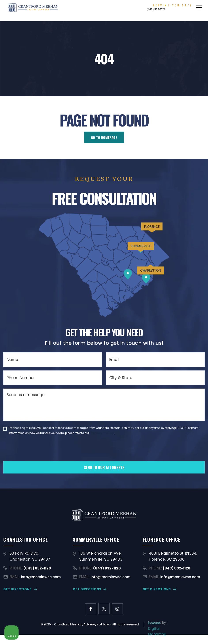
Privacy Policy (103, 434)
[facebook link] (89, 614)
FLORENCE (144, 236)
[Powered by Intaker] (170, 635)
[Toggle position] (184, 503)
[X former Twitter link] (104, 614)
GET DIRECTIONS (17, 594)
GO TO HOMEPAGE (104, 138)
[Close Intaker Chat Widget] (193, 503)
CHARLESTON (143, 293)
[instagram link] (119, 614)
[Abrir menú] (199, 10)
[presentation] (37, 457)
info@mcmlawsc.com (42, 581)
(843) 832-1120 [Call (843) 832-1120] (168, 12)
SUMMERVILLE (129, 262)
